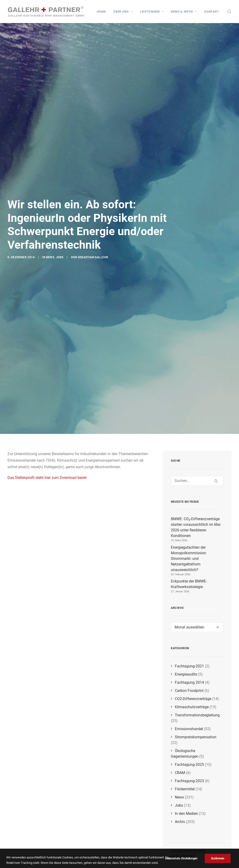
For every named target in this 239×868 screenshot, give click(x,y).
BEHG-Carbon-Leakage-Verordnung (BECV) (194, 849)
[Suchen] (197, 424)
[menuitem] (101, 12)
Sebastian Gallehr (93, 240)
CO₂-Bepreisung (198, 854)
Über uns (123, 12)
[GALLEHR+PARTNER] (46, 12)
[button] (229, 12)
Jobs (60, 240)
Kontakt (212, 12)
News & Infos (184, 12)
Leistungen (152, 12)
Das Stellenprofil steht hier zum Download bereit (47, 420)
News (50, 240)
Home (101, 12)
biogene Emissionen (187, 817)
